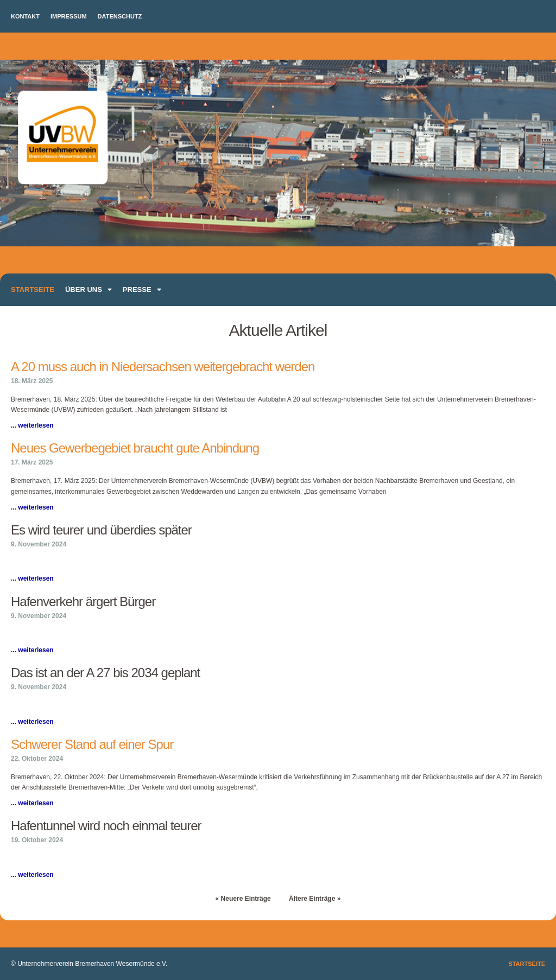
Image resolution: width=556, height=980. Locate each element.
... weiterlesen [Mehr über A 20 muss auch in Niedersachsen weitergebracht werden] (32, 425)
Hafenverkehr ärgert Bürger (83, 602)
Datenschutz (120, 16)
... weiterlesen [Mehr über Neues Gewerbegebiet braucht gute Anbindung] (32, 507)
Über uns (89, 289)
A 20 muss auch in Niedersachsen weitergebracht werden (163, 367)
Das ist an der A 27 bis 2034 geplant (105, 673)
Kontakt (25, 16)
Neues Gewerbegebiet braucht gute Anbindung (135, 448)
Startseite (33, 289)
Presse (142, 289)
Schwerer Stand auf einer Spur (92, 744)
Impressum (69, 16)
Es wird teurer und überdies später (101, 530)
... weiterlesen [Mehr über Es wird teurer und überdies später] (32, 578)
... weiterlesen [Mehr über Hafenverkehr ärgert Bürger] (32, 650)
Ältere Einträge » (315, 899)
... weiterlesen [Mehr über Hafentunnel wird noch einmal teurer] (32, 875)
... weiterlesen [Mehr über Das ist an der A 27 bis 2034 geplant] (32, 722)
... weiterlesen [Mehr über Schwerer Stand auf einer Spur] (32, 803)
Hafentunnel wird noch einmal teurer (106, 826)
